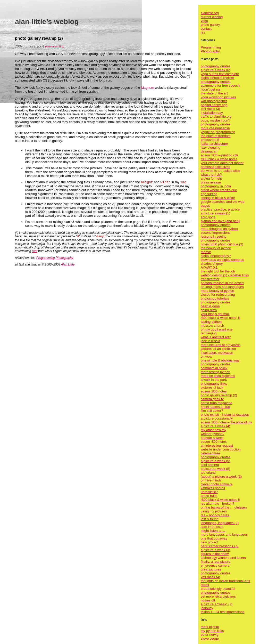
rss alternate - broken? (217, 504)
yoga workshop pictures (218, 97)
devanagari (209, 151)
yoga (204, 21)
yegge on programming (218, 132)
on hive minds (211, 480)
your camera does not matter (222, 163)
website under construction (221, 449)
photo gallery (210, 25)
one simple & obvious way (220, 360)
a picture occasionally (217, 418)
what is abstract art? (216, 337)
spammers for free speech (220, 86)
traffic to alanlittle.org (216, 116)
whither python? (213, 434)
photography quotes (216, 66)
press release (211, 182)
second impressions (216, 233)
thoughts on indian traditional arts (225, 581)
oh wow (206, 356)
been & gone (210, 306)
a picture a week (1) (215, 213)
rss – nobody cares (215, 515)
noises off (208, 600)
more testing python (215, 372)
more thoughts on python (219, 229)
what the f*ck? (211, 175)
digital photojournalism (217, 78)
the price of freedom (216, 136)
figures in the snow (215, 554)
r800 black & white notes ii (220, 500)
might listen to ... (213, 531)
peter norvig (210, 635)
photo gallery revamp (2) (219, 395)
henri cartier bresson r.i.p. (220, 546)
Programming (46, 258)
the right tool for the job (218, 271)
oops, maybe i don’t (215, 120)
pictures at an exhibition (218, 349)
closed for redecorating (218, 295)
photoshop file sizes (215, 167)
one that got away (214, 538)
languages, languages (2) (220, 523)
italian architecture (214, 144)
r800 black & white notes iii (221, 318)
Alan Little (68, 264)
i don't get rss (211, 89)
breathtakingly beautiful (218, 589)
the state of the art (214, 93)
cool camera (210, 465)
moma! (206, 252)
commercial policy (214, 368)
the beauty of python (216, 248)
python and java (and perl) (220, 221)
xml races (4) (210, 577)
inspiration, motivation (217, 353)
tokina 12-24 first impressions (223, 612)
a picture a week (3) (215, 550)
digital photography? (216, 256)
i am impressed (212, 527)
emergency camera (215, 565)
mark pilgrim (210, 627)
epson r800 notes (214, 391)
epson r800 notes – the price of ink (226, 422)
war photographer (214, 101)
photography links (214, 384)
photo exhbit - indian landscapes (225, 414)
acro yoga (208, 217)
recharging (209, 333)
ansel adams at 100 (215, 407)
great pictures (211, 569)
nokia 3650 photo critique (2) (222, 244)
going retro (209, 310)
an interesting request (217, 445)
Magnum (148, 88)
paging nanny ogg (214, 105)
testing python (211, 322)
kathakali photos (213, 488)
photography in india (216, 186)
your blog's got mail (215, 314)
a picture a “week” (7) (217, 604)
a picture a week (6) (215, 70)
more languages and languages (224, 534)
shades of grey (212, 264)
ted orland (208, 473)
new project (209, 542)
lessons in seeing (214, 236)
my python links (212, 631)
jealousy (207, 608)
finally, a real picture (216, 562)
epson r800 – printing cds (220, 155)
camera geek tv (212, 399)
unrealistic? (209, 492)
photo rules (209, 496)
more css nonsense (215, 128)
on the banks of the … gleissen (224, 507)
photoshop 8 (210, 140)
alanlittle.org (210, 13)
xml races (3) (210, 109)
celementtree (210, 453)
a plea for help (211, 178)
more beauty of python (217, 291)
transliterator (210, 279)
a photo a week (212, 438)
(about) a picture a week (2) (221, 476)
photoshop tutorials (215, 298)
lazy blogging (211, 147)
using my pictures (214, 511)
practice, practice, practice (220, 209)
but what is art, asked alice (220, 171)
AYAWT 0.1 (209, 267)
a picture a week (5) (215, 461)
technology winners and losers (223, 558)
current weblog (212, 17)
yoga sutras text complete (220, 74)
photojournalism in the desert (222, 283)
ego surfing (209, 194)
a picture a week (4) (215, 426)
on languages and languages (222, 287)
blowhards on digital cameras (222, 260)
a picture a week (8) (215, 469)
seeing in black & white (218, 198)
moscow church (212, 325)
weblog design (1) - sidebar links (225, 275)
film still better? (212, 411)
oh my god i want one (217, 329)
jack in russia (210, 341)
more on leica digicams (218, 376)
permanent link (54, 46)
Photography (64, 258)
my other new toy (213, 430)
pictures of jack (212, 387)
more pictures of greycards (221, 345)
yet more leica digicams (218, 596)
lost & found (210, 519)
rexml (205, 585)
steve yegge (210, 638)
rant (35, 251)
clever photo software (217, 484)
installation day (212, 113)
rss (203, 32)
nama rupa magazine (216, 403)
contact (206, 29)
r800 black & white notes (219, 159)
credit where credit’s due (219, 190)
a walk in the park (214, 380)
